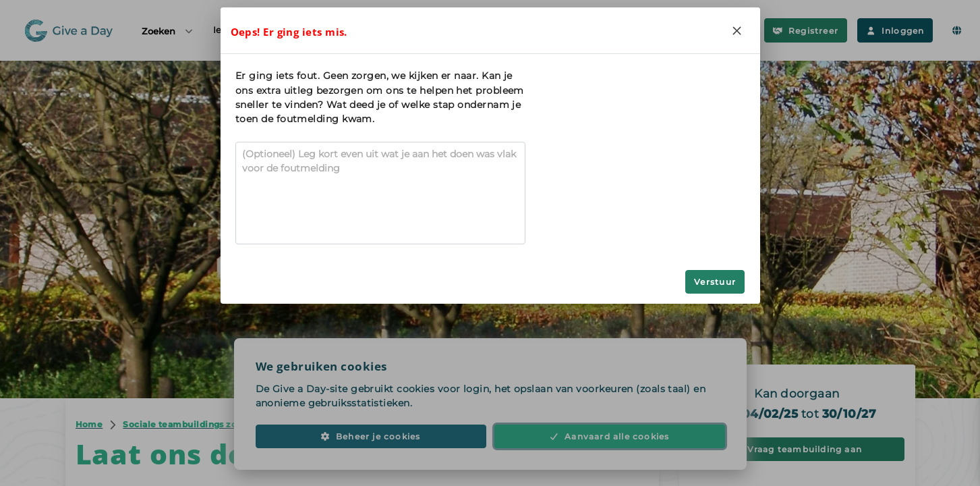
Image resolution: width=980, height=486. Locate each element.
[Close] (737, 30)
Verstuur (715, 282)
